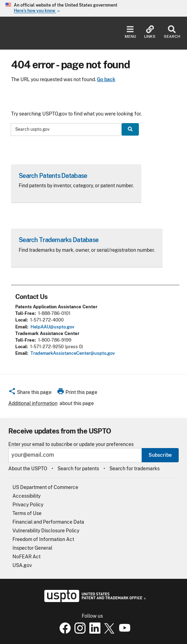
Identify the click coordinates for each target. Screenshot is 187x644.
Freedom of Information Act (43, 539)
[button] (30, 393)
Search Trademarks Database (59, 240)
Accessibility (26, 496)
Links (150, 32)
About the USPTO (28, 469)
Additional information (33, 403)
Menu (130, 32)
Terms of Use (27, 513)
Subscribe (160, 455)
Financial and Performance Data (48, 522)
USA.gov (22, 565)
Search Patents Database (53, 176)
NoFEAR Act (26, 557)
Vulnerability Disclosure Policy (46, 531)
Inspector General (32, 548)
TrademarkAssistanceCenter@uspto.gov (73, 353)
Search (172, 32)
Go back (106, 79)
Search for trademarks (135, 469)
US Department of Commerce (45, 487)
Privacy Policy (28, 505)
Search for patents (78, 469)
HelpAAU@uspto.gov (52, 327)
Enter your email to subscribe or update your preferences (71, 444)
